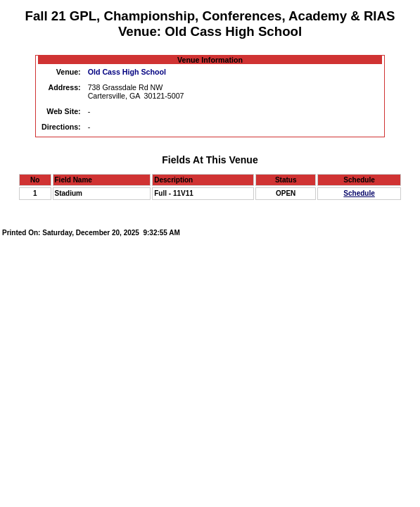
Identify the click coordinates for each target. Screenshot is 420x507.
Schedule (359, 193)
